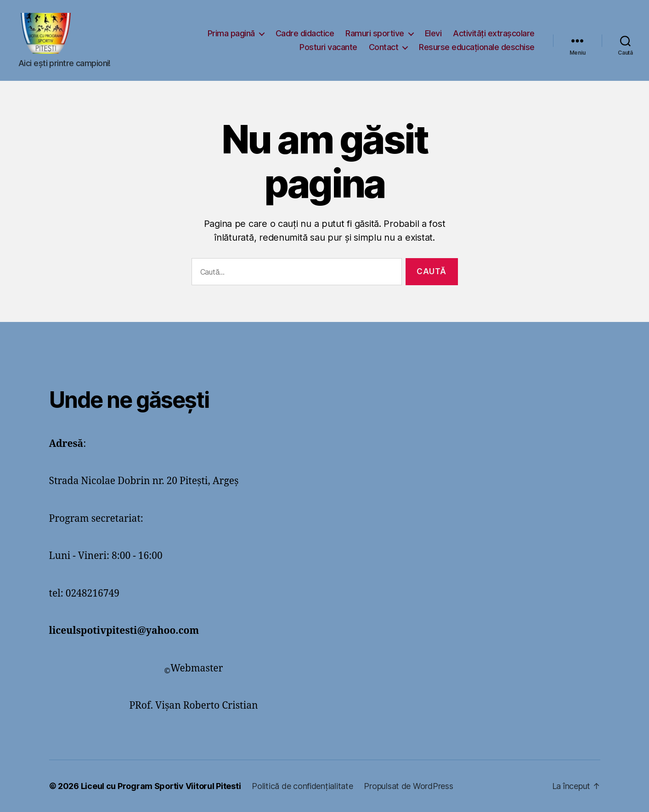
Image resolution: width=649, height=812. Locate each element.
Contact (384, 47)
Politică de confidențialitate (302, 786)
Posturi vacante (328, 47)
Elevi (433, 33)
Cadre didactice (305, 33)
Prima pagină (231, 33)
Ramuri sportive (375, 33)
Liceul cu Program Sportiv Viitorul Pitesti (161, 786)
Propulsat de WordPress (408, 786)
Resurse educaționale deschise (477, 47)
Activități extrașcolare (494, 33)
